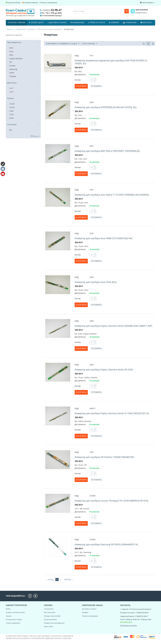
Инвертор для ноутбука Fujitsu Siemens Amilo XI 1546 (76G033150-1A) (112, 413)
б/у (10, 130)
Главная (10, 29)
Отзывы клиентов (31, 2)
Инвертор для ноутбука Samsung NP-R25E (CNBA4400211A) (106, 544)
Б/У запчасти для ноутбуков (50, 29)
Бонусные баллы (14, 2)
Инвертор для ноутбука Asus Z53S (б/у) (96, 282)
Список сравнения (13, 623)
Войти (8, 609)
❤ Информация (77, 22)
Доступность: (80, 74)
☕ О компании (130, 22)
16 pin (11, 107)
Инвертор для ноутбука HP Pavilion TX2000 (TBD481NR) (104, 457)
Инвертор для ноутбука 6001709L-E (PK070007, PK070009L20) (107, 151)
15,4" (10, 92)
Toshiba (12, 76)
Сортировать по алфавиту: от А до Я (63, 44)
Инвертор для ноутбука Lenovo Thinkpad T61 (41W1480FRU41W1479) (111, 501)
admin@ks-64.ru (126, 622)
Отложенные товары (14, 619)
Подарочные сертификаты (54, 623)
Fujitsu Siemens (15, 59)
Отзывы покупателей (52, 616)
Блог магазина (50, 612)
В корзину (81, 86)
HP (9, 62)
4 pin (10, 111)
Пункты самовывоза (90, 616)
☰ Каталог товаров (16, 22)
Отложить (96, 86)
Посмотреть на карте (128, 625)
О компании (49, 609)
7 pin (10, 114)
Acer (10, 48)
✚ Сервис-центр (36, 22)
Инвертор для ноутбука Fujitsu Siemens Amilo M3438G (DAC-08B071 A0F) (113, 326)
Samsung (12, 69)
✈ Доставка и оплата (57, 22)
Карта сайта (48, 626)
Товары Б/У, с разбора (25, 29)
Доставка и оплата (89, 609)
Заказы (9, 616)
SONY (11, 73)
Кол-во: (78, 80)
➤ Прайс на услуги (96, 22)
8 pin (10, 118)
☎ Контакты (146, 22)
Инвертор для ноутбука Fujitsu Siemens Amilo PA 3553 (104, 370)
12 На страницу (89, 44)
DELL (10, 55)
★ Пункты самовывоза (48, 2)
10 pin (11, 104)
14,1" (10, 88)
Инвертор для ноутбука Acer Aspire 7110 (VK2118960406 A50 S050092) (112, 195)
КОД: (77, 56)
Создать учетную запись (15, 612)
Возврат (85, 612)
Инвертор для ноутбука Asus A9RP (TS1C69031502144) (103, 238)
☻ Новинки (114, 22)
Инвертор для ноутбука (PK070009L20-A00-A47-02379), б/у (106, 107)
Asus (10, 51)
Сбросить (36, 136)
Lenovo (11, 66)
